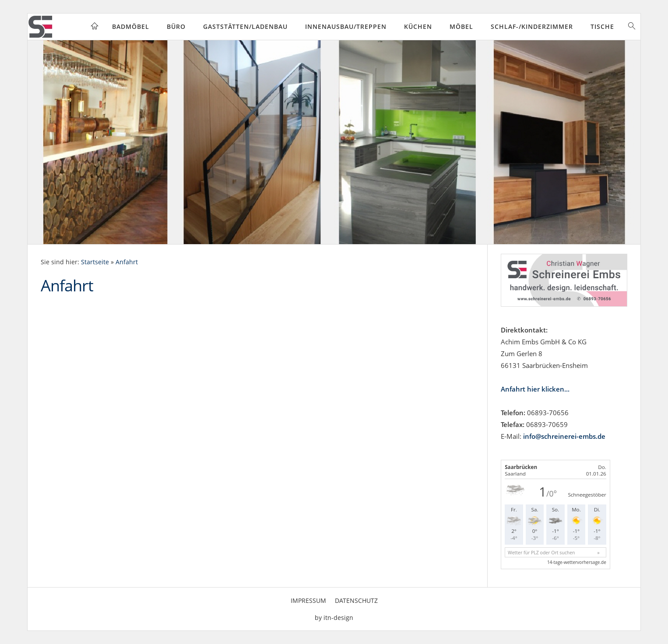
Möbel (461, 26)
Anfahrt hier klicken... (535, 389)
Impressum (308, 600)
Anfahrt (127, 262)
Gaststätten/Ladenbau (245, 26)
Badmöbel (131, 26)
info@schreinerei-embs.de (564, 436)
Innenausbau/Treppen (346, 26)
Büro (176, 26)
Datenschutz (356, 600)
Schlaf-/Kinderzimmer (532, 26)
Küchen (418, 26)
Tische (602, 26)
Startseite (95, 262)
